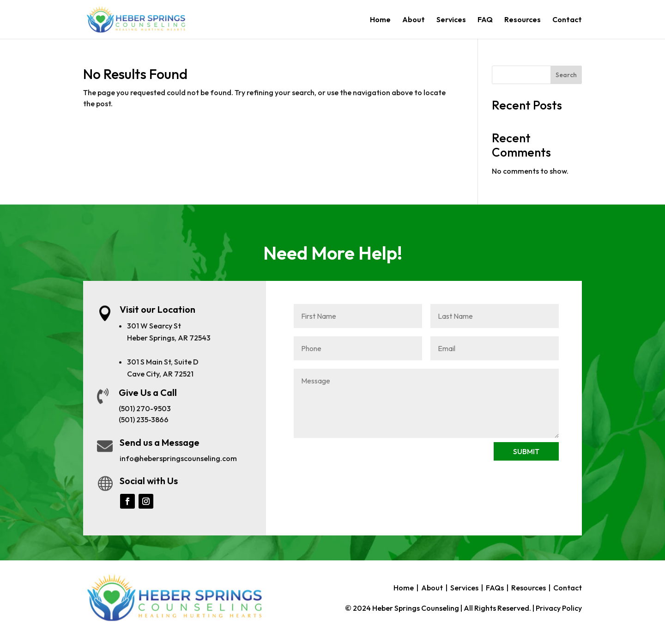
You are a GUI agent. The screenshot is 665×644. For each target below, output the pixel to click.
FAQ (485, 20)
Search (566, 75)
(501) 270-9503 (145, 408)
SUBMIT (526, 451)
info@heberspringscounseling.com (178, 458)
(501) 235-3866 (144, 419)
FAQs (495, 588)
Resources (523, 20)
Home (380, 20)
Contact (567, 20)
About (414, 20)
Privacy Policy (559, 608)
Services (451, 20)
